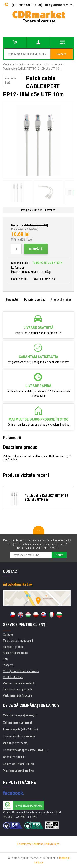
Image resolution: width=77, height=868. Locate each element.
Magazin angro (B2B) (16, 653)
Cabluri (47, 64)
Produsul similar (61, 300)
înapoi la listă (10, 80)
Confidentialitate (13, 677)
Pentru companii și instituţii (19, 683)
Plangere (8, 665)
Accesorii (33, 64)
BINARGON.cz (52, 844)
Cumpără (36, 249)
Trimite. (59, 555)
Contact (8, 635)
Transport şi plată (13, 647)
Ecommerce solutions (30, 844)
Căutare (61, 54)
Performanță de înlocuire (18, 695)
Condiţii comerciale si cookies (21, 671)
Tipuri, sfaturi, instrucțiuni (18, 641)
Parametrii (12, 300)
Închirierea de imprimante (18, 689)
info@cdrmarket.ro (58, 5)
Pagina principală (13, 64)
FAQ (6, 659)
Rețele (58, 64)
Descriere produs (35, 300)
